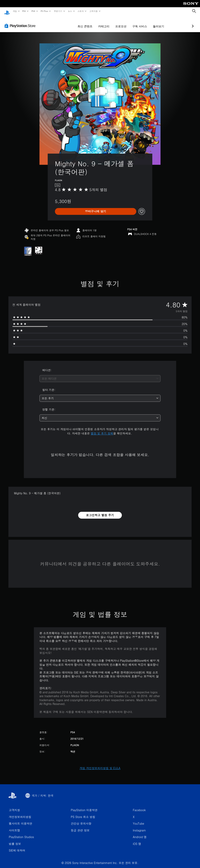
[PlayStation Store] (21, 22)
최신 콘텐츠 (64, 22)
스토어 (81, 11)
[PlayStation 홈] (7, 11)
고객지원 (94, 11)
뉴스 (70, 11)
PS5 (24, 11)
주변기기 (58, 11)
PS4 (33, 11)
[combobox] (100, 375)
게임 (15, 11)
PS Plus (44, 11)
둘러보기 (137, 22)
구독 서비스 (118, 22)
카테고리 (83, 22)
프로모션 (100, 22)
